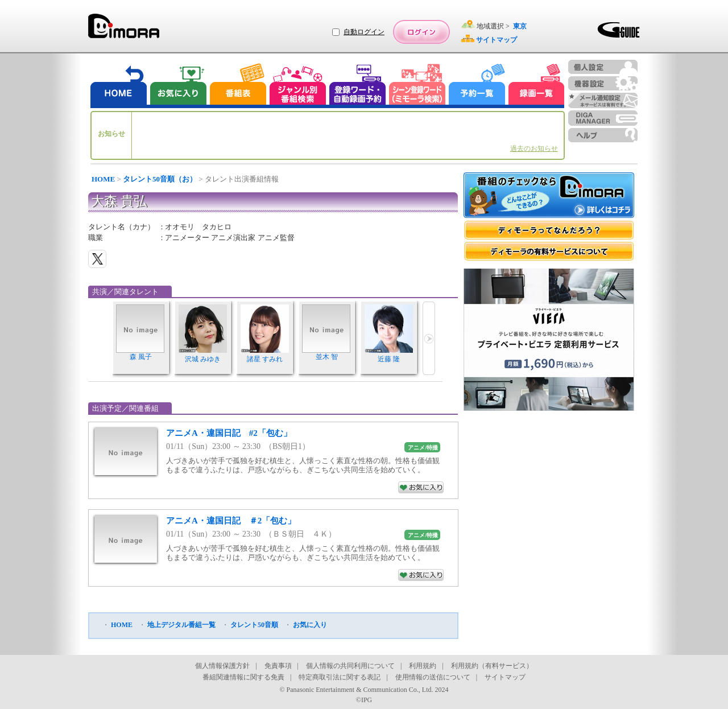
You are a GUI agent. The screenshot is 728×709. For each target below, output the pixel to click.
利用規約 (423, 666)
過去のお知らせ (534, 149)
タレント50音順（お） (160, 179)
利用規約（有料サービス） (492, 666)
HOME (103, 179)
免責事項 (278, 666)
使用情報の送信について (433, 677)
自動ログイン (364, 32)
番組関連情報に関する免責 (243, 677)
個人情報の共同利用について (350, 666)
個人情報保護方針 (222, 666)
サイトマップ (505, 677)
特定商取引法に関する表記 (340, 677)
